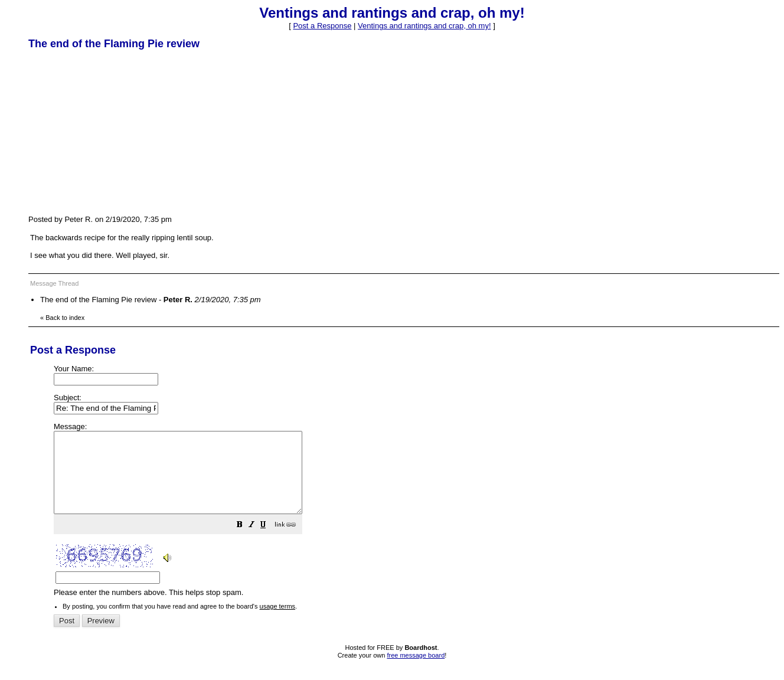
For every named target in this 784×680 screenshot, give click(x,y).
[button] (269, 542)
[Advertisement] (117, 132)
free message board (416, 671)
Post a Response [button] (322, 26)
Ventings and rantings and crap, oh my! (424, 26)
